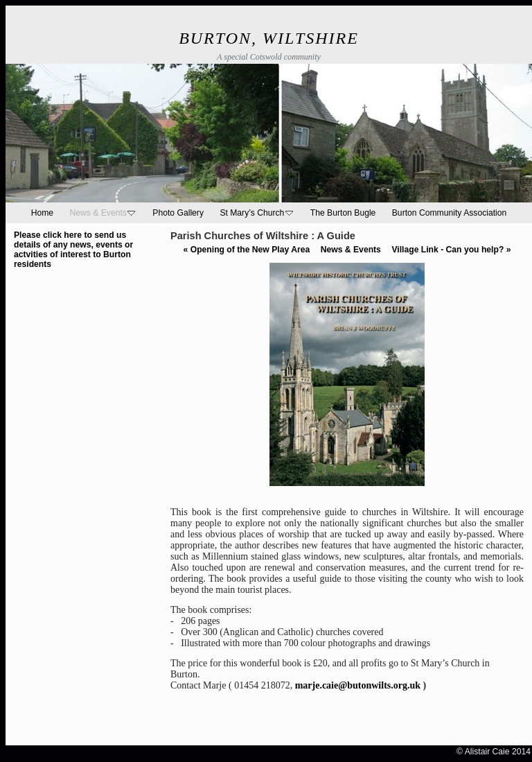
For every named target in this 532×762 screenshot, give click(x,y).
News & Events (351, 250)
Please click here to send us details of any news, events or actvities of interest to (73, 245)
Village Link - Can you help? (451, 250)
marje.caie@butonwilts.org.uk (358, 685)
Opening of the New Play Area (247, 250)
